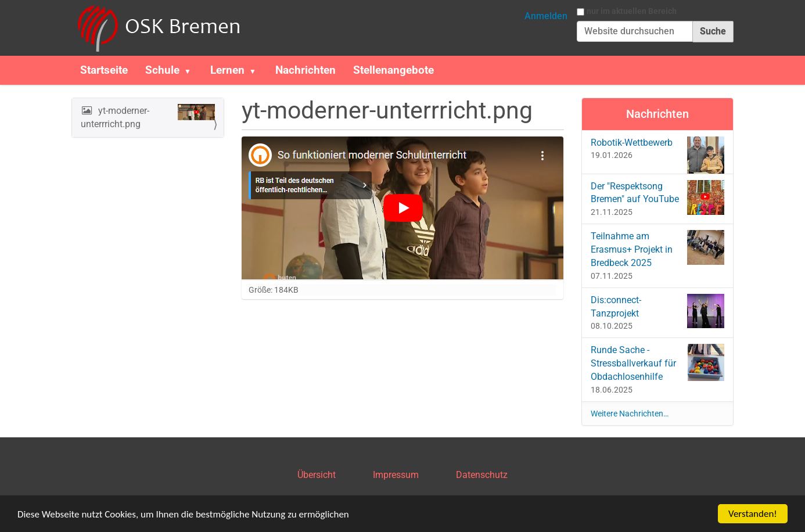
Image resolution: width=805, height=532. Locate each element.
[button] (192, 70)
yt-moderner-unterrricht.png (148, 117)
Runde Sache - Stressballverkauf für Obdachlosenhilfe (658, 363)
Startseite (104, 70)
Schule (162, 70)
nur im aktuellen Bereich (632, 11)
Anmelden (546, 16)
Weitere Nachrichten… (630, 414)
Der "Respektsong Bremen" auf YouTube (658, 197)
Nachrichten (306, 70)
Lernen (227, 70)
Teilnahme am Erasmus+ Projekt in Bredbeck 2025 (658, 249)
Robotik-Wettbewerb (658, 151)
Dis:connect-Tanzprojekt (658, 311)
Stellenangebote (393, 70)
